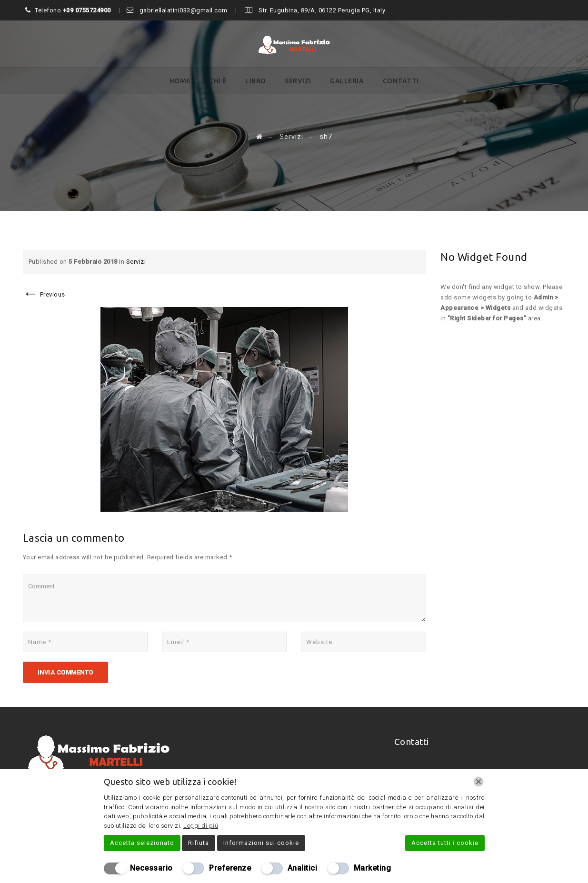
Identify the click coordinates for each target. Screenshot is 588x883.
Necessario (151, 868)
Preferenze (230, 868)
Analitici (303, 868)
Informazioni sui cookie (261, 843)
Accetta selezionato (142, 843)
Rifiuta (199, 843)
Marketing (373, 868)
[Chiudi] (478, 782)
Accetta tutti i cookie (445, 843)
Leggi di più (201, 826)
